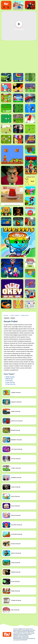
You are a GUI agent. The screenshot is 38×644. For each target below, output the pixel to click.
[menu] (4, 7)
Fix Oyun (6, 315)
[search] (8, 7)
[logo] (6, 4)
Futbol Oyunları (15, 315)
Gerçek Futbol (25, 315)
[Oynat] (19, 24)
